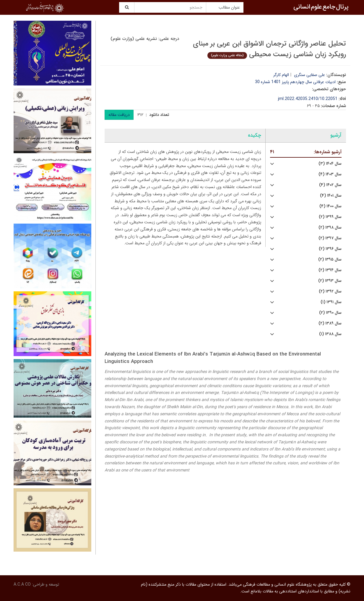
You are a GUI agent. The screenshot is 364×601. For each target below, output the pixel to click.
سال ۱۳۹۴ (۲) (330, 270)
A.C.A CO (22, 584)
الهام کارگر (281, 75)
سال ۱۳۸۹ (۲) (330, 323)
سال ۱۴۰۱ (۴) (331, 196)
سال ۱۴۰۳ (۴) (330, 174)
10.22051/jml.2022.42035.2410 (308, 99)
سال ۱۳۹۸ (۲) (330, 228)
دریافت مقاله (119, 115)
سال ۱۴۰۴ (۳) (330, 164)
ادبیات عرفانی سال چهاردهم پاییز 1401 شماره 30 (295, 82)
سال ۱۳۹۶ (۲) (330, 249)
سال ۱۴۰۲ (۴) (330, 185)
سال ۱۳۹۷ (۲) (330, 238)
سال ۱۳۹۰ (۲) (330, 313)
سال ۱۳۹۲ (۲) (330, 291)
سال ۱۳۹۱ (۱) (331, 302)
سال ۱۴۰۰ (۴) (330, 206)
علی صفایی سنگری (309, 75)
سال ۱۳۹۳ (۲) (330, 281)
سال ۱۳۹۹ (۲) (330, 217)
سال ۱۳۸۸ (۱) (330, 334)
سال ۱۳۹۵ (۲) (330, 260)
